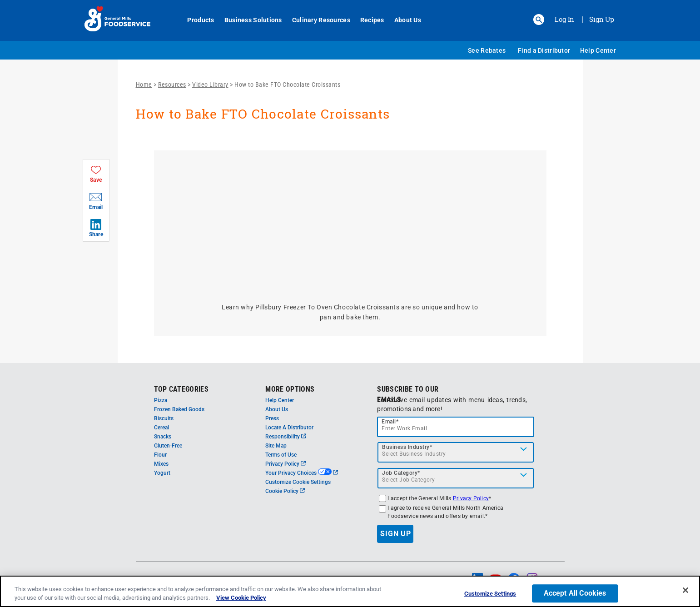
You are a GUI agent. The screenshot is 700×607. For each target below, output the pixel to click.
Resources (172, 85)
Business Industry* (407, 447)
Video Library (210, 85)
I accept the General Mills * (439, 498)
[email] (456, 427)
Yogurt (162, 473)
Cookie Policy (285, 491)
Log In (564, 19)
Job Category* (401, 473)
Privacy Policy (285, 464)
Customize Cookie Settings (298, 482)
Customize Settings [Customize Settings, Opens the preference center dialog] (490, 594)
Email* (390, 422)
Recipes (367, 20)
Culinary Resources (316, 20)
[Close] (685, 590)
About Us (403, 20)
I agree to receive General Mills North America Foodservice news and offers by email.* (445, 512)
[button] (539, 20)
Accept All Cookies (575, 594)
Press (272, 418)
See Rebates (487, 50)
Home (144, 85)
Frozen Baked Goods (179, 409)
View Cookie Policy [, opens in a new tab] (241, 598)
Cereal (161, 428)
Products (196, 20)
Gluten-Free (168, 446)
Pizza (161, 400)
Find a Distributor (544, 50)
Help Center (598, 50)
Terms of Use (281, 455)
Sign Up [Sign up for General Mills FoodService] (602, 19)
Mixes (161, 464)
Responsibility (286, 437)
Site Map (276, 446)
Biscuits (164, 418)
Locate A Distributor (289, 428)
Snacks (163, 437)
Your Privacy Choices (301, 473)
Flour (160, 455)
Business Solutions (248, 20)
